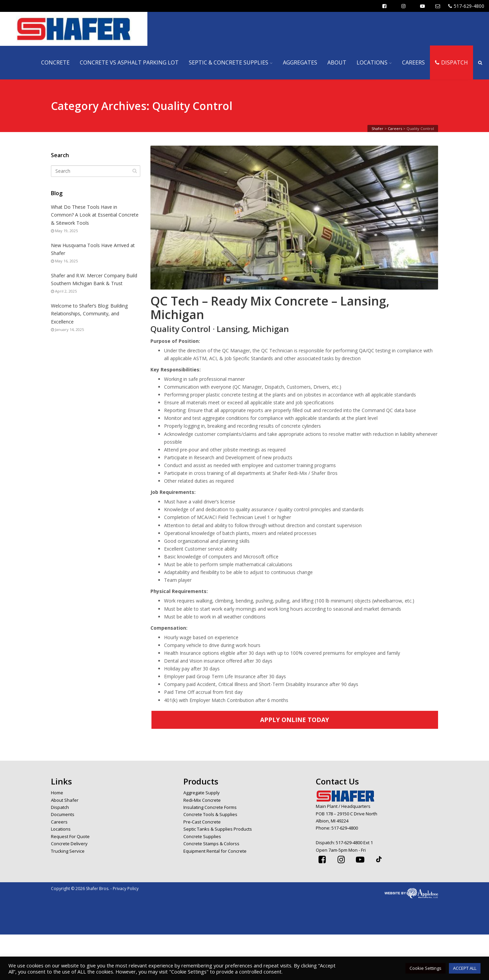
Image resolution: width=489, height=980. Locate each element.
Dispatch (60, 807)
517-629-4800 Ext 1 (354, 843)
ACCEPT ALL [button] (465, 968)
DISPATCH (451, 62)
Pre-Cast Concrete (202, 822)
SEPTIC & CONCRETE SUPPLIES (229, 62)
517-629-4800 (466, 6)
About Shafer (65, 800)
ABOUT (337, 62)
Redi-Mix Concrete (202, 800)
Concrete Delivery (69, 844)
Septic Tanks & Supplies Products (218, 829)
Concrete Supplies (202, 836)
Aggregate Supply (202, 793)
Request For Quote (70, 836)
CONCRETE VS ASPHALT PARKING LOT (129, 62)
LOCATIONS (372, 62)
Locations (61, 829)
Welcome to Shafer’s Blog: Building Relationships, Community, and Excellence (89, 313)
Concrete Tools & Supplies (210, 814)
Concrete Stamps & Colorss (211, 844)
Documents (63, 814)
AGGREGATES (300, 62)
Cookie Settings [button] (425, 968)
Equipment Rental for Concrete (215, 851)
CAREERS (413, 62)
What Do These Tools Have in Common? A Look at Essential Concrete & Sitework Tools (95, 215)
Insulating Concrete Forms (210, 807)
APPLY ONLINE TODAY (295, 720)
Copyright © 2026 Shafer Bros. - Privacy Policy (95, 889)
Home (57, 793)
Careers (59, 822)
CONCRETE (55, 62)
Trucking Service (68, 851)
